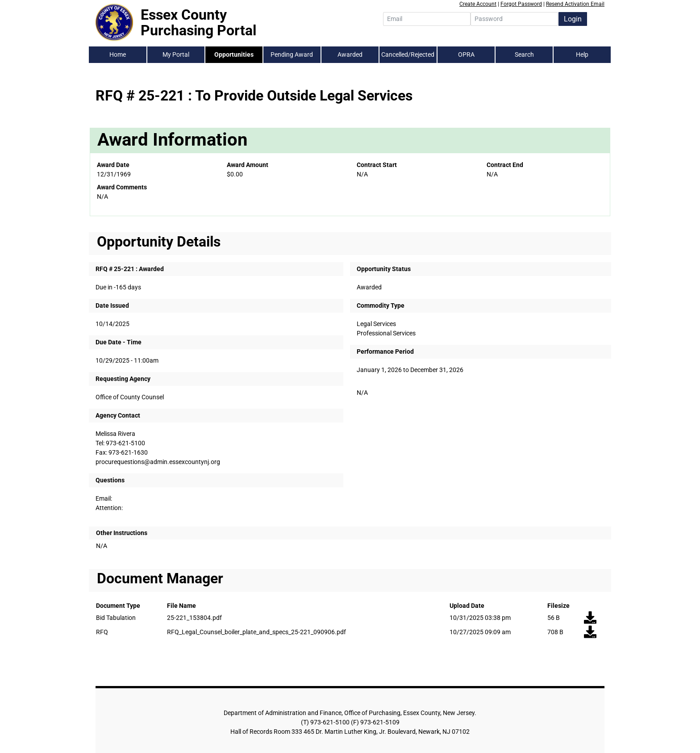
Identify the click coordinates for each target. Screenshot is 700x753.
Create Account (478, 4)
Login (573, 19)
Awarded (350, 54)
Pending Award (292, 54)
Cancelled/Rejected (408, 54)
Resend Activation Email (575, 4)
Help (582, 54)
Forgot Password (521, 4)
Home (118, 54)
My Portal (176, 54)
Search (524, 54)
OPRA (466, 54)
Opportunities (234, 54)
